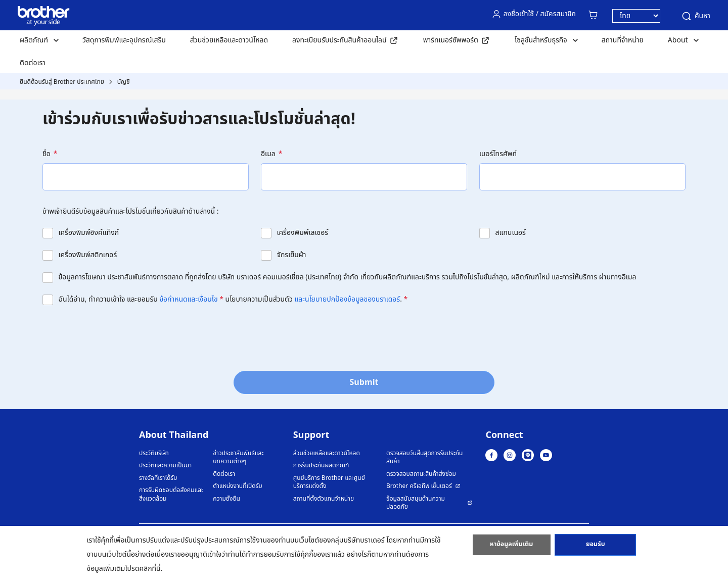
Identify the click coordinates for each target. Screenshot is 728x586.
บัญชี (124, 82)
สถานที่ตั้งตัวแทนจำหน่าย (324, 499)
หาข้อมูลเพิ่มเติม (512, 547)
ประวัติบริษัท (154, 453)
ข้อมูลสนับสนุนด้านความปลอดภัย (416, 503)
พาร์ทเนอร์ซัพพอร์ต (451, 40)
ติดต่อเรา (33, 63)
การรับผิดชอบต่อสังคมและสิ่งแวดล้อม (171, 494)
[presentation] (119, 335)
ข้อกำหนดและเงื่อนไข (188, 299)
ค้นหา (695, 16)
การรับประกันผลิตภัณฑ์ (321, 466)
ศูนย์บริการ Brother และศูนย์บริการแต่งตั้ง (329, 482)
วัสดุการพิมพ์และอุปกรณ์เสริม (124, 40)
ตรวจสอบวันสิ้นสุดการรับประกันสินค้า (424, 457)
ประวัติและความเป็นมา (165, 466)
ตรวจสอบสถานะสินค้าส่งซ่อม (421, 474)
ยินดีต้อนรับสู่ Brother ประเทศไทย (62, 82)
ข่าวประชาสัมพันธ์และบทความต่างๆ (238, 457)
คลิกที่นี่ (150, 569)
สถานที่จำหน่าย (623, 40)
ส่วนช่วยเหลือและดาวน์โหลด (229, 40)
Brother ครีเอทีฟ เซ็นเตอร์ (419, 486)
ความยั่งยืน (226, 499)
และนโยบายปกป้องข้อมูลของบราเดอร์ (348, 299)
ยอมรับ (596, 547)
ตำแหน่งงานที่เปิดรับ (237, 486)
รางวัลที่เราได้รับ (158, 478)
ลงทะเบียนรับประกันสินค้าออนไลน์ (339, 40)
